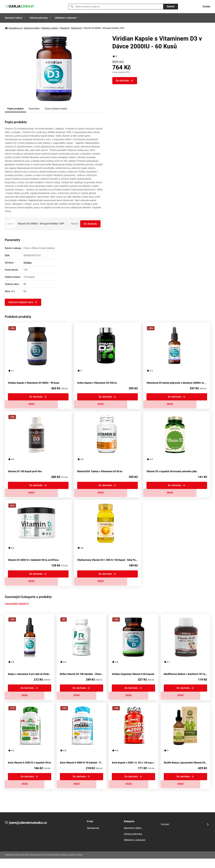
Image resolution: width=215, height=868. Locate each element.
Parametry (34, 109)
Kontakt (165, 834)
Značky (206, 6)
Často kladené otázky (56, 109)
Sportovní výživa (14, 18)
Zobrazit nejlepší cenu (21, 302)
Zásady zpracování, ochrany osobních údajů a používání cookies (56, 864)
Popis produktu (15, 109)
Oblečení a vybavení (66, 18)
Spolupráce (93, 838)
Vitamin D (64, 28)
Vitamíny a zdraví (50, 28)
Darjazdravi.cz (15, 28)
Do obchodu (90, 224)
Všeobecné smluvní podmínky (17, 864)
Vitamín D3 (76, 28)
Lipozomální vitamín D (17, 609)
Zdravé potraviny (39, 18)
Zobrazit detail (38, 405)
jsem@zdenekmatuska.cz (30, 832)
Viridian (28, 262)
